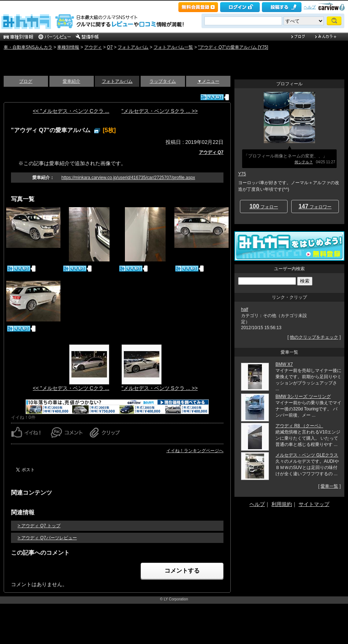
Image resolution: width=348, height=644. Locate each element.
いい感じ (20, 59)
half (245, 309)
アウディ (93, 47)
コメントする (182, 571)
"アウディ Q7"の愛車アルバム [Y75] (233, 47)
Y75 (242, 174)
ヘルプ (310, 7)
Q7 (110, 47)
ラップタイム (163, 81)
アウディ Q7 (211, 152)
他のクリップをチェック (314, 337)
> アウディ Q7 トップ (39, 526)
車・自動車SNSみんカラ (28, 47)
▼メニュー (208, 81)
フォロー (264, 206)
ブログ (26, 81)
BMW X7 (284, 364)
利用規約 (282, 504)
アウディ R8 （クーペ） (299, 426)
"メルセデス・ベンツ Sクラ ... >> (160, 111)
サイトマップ (314, 504)
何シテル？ (304, 162)
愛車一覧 (329, 486)
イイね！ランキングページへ (195, 451)
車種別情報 (68, 47)
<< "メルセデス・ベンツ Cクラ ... (71, 111)
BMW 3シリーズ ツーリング (303, 397)
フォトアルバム (133, 47)
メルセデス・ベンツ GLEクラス (307, 455)
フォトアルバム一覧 (173, 47)
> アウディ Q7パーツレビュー (47, 538)
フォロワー (315, 206)
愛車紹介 (71, 81)
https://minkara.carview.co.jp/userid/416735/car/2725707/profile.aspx (128, 178)
